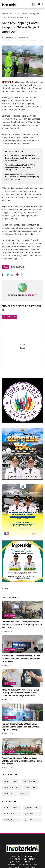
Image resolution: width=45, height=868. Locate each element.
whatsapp (16, 859)
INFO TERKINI (12, 781)
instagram (16, 862)
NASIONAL (10, 793)
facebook (17, 856)
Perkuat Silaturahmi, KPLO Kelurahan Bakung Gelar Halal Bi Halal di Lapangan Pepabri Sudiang (21, 727)
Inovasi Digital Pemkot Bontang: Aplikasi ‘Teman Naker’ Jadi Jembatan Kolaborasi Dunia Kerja (21, 659)
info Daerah (10, 615)
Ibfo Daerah (10, 718)
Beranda (5, 14)
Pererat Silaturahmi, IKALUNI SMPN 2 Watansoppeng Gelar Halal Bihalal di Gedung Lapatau (20, 167)
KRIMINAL (31, 787)
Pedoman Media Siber (28, 865)
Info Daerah (10, 649)
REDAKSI (11, 865)
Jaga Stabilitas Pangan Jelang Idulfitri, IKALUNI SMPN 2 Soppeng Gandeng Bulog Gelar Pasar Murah (22, 177)
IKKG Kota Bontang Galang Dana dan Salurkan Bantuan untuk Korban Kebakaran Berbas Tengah (22, 158)
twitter (31, 856)
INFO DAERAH (15, 14)
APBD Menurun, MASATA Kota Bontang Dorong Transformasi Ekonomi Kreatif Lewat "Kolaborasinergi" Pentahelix (20, 693)
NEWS (25, 793)
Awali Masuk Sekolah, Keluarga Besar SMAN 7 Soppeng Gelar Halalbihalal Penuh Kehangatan (22, 761)
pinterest (31, 859)
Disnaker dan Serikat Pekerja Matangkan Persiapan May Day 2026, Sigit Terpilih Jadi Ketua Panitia (22, 625)
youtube (31, 862)
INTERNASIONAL (13, 787)
